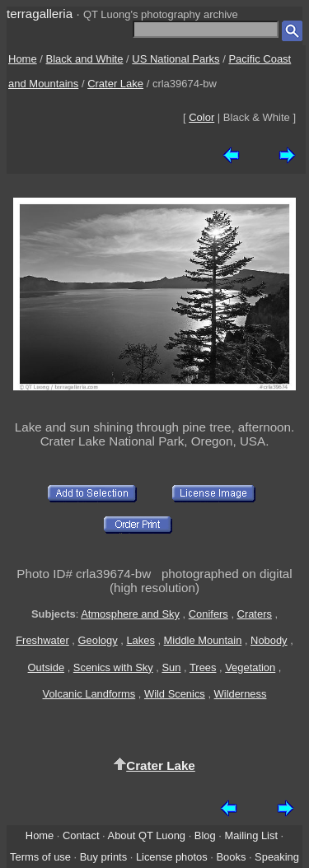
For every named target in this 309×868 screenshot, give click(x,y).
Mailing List (251, 835)
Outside (46, 667)
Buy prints (103, 857)
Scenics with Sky (113, 667)
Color (201, 117)
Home (23, 59)
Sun (171, 667)
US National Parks (176, 59)
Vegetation (250, 667)
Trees (203, 667)
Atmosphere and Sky (130, 614)
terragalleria (40, 14)
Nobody (269, 640)
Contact (81, 835)
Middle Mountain (203, 640)
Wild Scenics (175, 694)
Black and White (85, 59)
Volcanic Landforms (89, 694)
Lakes (140, 640)
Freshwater (42, 640)
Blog (205, 835)
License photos (172, 857)
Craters (255, 614)
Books (231, 857)
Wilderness (241, 694)
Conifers (208, 614)
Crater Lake (115, 84)
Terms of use (40, 857)
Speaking (277, 857)
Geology (98, 640)
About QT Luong (147, 835)
